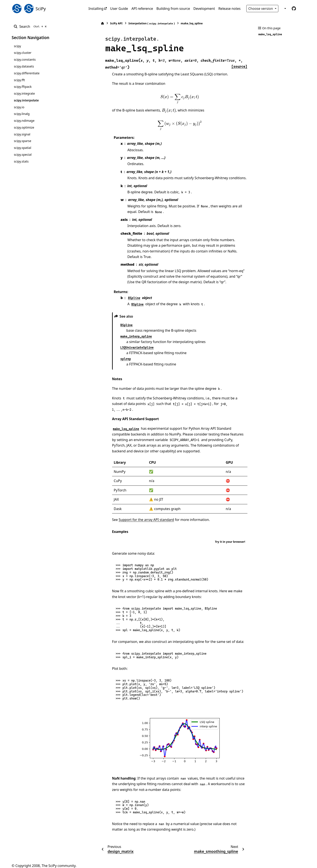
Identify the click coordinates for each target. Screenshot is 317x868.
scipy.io (19, 107)
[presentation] (174, 99)
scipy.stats (21, 161)
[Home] (91, 23)
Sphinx (40, 862)
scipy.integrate (24, 93)
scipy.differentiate (27, 73)
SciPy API (105, 23)
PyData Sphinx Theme (276, 858)
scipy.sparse (23, 141)
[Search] (31, 26)
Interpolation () (140, 23)
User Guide (119, 9)
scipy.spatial (23, 148)
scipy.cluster (23, 53)
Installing (96, 9)
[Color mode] (285, 9)
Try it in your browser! (230, 530)
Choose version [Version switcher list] (261, 9)
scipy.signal (22, 134)
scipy (17, 46)
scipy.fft (19, 80)
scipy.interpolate (26, 100)
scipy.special (23, 155)
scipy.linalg (22, 114)
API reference (142, 9)
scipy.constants (25, 59)
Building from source (173, 9)
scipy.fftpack (23, 87)
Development (204, 9)
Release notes (229, 9)
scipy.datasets (24, 66)
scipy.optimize (24, 127)
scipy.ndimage (24, 121)
